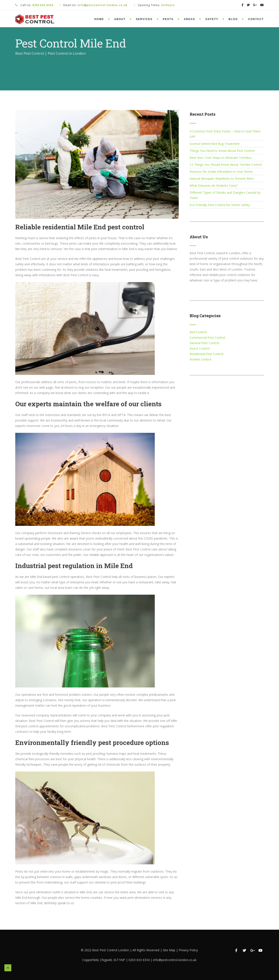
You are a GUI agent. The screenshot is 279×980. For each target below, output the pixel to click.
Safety (212, 19)
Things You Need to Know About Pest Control (222, 151)
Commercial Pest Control (207, 338)
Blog (233, 19)
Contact (256, 19)
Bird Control (198, 332)
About (120, 19)
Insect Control (200, 348)
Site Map (169, 950)
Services (144, 19)
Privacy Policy (188, 950)
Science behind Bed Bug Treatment (215, 144)
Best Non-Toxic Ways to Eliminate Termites (221, 158)
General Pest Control (204, 343)
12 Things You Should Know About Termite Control (226, 165)
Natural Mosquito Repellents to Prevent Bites (222, 179)
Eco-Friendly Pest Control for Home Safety (220, 205)
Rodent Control (200, 359)
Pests (168, 19)
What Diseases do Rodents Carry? (214, 185)
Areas (189, 19)
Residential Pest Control (207, 354)
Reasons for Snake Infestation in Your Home (221, 172)
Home (99, 19)
